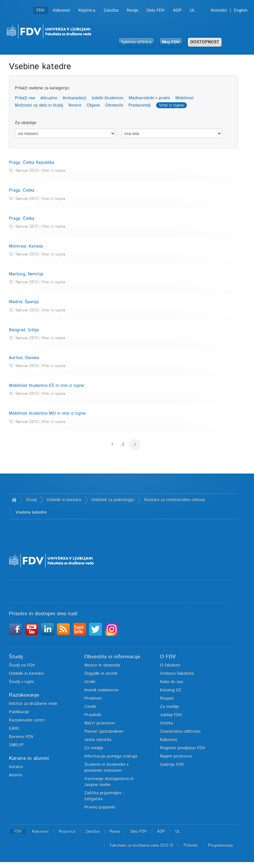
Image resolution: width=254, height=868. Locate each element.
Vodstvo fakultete (177, 674)
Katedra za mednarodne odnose (175, 500)
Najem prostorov (176, 756)
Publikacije (19, 712)
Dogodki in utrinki (101, 674)
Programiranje (220, 845)
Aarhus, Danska (24, 358)
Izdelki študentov (107, 98)
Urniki (90, 682)
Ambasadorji (74, 98)
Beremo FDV (21, 737)
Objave (93, 105)
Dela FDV (156, 10)
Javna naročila (98, 740)
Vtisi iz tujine (171, 105)
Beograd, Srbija (24, 330)
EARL (14, 729)
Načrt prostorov (100, 723)
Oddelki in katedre (64, 500)
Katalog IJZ (171, 690)
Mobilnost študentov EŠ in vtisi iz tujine (46, 386)
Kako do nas (172, 682)
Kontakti (219, 10)
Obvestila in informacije (112, 657)
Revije (132, 10)
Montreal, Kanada (26, 246)
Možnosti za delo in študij (39, 105)
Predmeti (93, 698)
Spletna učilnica (136, 42)
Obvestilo (114, 105)
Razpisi (167, 698)
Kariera (16, 767)
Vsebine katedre (31, 512)
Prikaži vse (25, 98)
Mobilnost (185, 98)
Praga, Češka (22, 190)
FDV (41, 10)
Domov (14, 500)
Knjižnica (87, 10)
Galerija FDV (172, 765)
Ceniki (90, 707)
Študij (31, 500)
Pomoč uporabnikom (104, 731)
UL (192, 10)
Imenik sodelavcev (102, 690)
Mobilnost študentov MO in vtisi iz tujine (47, 413)
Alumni (16, 775)
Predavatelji (140, 105)
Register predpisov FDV (183, 748)
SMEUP (16, 745)
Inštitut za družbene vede (33, 704)
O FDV (168, 657)
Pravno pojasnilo (100, 807)
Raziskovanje (24, 695)
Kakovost (62, 10)
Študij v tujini (21, 682)
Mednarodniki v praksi (149, 98)
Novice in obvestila (102, 665)
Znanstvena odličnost (180, 731)
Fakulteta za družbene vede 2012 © (142, 845)
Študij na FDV (22, 665)
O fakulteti (170, 665)
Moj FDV (171, 42)
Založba (111, 10)
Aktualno (49, 98)
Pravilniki (93, 715)
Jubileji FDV (171, 715)
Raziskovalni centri (27, 720)
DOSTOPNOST (205, 42)
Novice (75, 105)
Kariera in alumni (29, 758)
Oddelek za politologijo (113, 500)
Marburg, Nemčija (26, 274)
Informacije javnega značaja (111, 756)
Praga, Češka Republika (32, 163)
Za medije (94, 748)
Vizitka (167, 723)
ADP (177, 10)
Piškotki (191, 845)
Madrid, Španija (24, 302)
